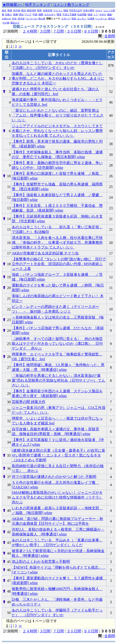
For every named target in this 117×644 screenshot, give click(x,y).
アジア (28, 14)
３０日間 (74, 31)
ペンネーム (101, 19)
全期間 (110, 36)
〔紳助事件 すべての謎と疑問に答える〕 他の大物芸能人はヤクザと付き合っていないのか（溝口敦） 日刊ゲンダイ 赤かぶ (57, 344)
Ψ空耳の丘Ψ (76, 10)
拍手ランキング (38, 5)
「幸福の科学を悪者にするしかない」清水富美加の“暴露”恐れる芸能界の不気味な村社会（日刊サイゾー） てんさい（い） (58, 380)
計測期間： (13, 631)
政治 (24, 10)
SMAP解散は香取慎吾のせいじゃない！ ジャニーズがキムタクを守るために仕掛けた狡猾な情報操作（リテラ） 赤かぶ (57, 497)
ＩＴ (96, 14)
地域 (90, 14)
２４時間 (30, 31)
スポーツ (66, 19)
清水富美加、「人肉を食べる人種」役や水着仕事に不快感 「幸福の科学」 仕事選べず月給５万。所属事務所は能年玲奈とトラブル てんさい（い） (57, 242)
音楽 (74, 19)
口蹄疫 (91, 19)
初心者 (42, 19)
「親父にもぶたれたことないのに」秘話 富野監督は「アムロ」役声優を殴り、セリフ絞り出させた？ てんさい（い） (58, 115)
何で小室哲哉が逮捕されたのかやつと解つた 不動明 (54, 477)
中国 (35, 14)
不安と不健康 (70, 14)
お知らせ (6, 19)
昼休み (112, 19)
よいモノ (82, 19)
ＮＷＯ (103, 14)
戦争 (40, 10)
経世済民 (32, 10)
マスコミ (58, 10)
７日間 (58, 31)
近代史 (21, 19)
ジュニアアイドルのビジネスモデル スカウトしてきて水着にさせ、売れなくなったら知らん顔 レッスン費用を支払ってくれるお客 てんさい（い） (57, 131)
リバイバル (32, 19)
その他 (6, 23)
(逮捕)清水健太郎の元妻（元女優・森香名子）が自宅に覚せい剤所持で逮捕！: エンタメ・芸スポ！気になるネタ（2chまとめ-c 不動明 (58, 455)
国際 (41, 14)
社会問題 (82, 14)
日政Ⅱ (9, 14)
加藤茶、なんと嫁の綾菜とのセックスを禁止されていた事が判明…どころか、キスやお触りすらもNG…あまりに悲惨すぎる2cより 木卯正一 (58, 78)
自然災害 (48, 10)
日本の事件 (89, 10)
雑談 (66, 10)
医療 (16, 14)
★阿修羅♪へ (12, 5)
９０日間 (91, 31)
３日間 (45, 31)
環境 (59, 14)
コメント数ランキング (71, 5)
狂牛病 (17, 10)
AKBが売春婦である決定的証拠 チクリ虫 (45, 253)
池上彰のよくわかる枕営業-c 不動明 (41, 562)
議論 (110, 14)
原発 (10, 10)
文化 (14, 19)
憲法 (21, 14)
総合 (4, 10)
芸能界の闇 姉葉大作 (29, 402)
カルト (99, 10)
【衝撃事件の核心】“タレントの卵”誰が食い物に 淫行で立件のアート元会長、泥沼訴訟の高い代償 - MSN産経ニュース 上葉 (59, 264)
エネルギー (50, 14)
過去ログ (15, 23)
